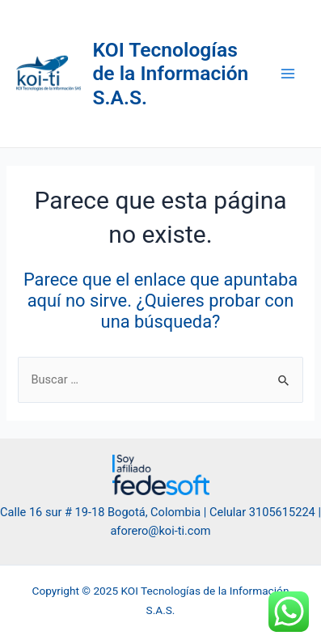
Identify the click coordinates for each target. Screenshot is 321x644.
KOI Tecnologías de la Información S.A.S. (171, 74)
